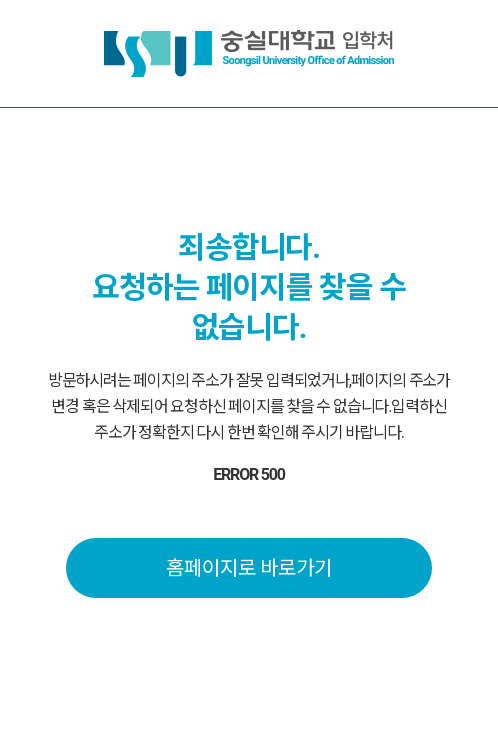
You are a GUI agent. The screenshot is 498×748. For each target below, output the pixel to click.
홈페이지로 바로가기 (249, 568)
